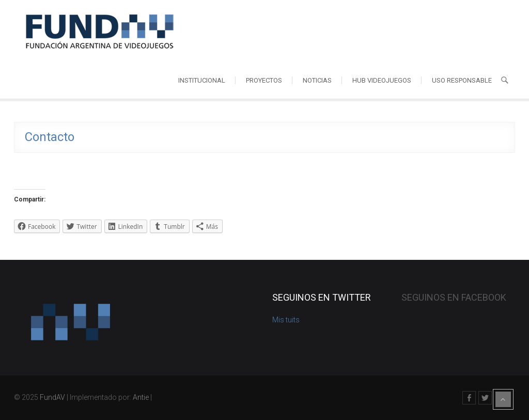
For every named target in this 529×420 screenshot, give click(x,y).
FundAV (52, 397)
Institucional (202, 80)
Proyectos (264, 80)
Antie (141, 397)
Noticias (317, 80)
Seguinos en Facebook (454, 297)
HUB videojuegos (382, 80)
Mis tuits (286, 320)
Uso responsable (462, 80)
